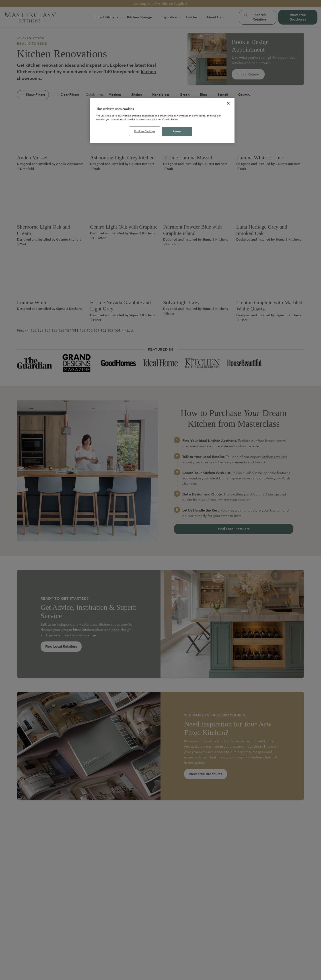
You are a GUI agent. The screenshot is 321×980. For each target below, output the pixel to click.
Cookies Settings (145, 131)
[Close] (228, 103)
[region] (162, 121)
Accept (177, 131)
